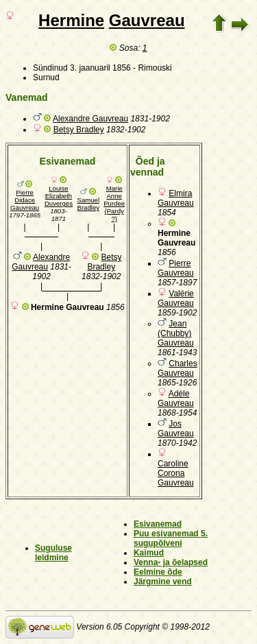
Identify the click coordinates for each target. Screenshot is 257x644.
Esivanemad (158, 524)
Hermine (71, 20)
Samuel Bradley (89, 204)
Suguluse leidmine (53, 553)
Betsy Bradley (79, 130)
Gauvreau (147, 20)
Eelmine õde (158, 572)
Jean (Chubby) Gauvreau (176, 333)
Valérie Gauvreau (176, 298)
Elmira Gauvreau (176, 198)
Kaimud (149, 553)
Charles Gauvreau (178, 368)
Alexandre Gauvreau (90, 119)
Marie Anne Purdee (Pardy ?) (114, 203)
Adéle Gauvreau (176, 398)
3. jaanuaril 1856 (100, 68)
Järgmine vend (163, 582)
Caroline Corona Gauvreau (176, 473)
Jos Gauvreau (176, 429)
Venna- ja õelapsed (171, 562)
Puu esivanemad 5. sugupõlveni (171, 538)
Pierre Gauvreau (176, 268)
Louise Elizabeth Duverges (59, 196)
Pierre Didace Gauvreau (25, 200)
